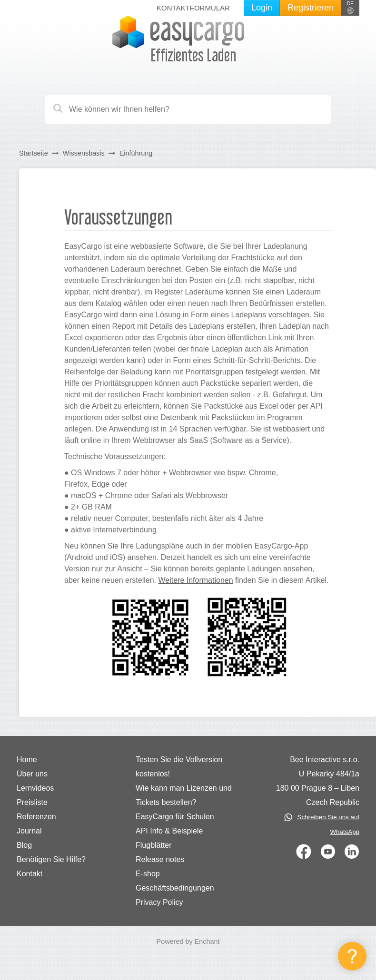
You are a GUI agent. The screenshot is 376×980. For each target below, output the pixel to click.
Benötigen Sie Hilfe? (51, 859)
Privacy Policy (159, 902)
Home (27, 759)
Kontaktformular (193, 8)
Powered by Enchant (188, 941)
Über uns (32, 774)
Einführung (136, 153)
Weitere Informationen (195, 580)
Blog (24, 845)
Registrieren (311, 8)
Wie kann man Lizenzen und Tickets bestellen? (184, 795)
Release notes (160, 859)
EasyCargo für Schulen (175, 817)
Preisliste (32, 802)
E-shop (148, 874)
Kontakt (30, 874)
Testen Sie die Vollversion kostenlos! (179, 767)
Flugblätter (154, 845)
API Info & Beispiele (169, 831)
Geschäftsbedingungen (175, 888)
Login (262, 8)
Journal (29, 831)
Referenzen (36, 817)
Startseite (34, 153)
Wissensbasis (84, 153)
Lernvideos (35, 788)
